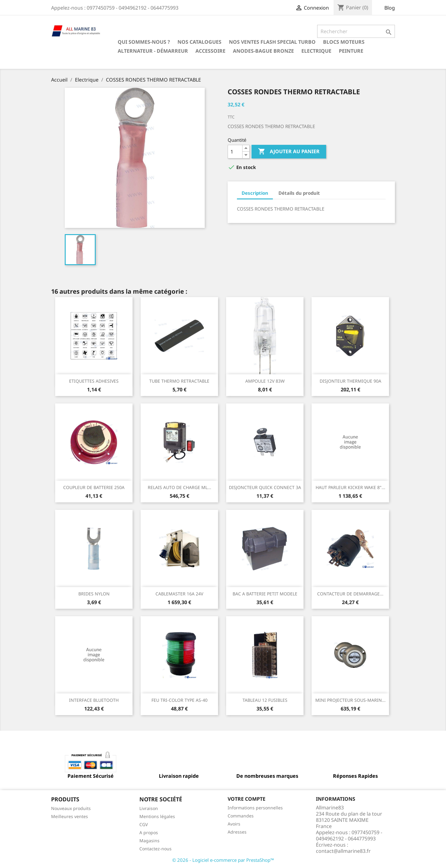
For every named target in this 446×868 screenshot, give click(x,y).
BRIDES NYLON (94, 594)
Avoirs (234, 824)
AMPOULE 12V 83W (265, 381)
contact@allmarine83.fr (343, 851)
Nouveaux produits (71, 808)
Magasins (149, 841)
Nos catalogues (199, 42)
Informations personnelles (255, 808)
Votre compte (247, 799)
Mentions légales (157, 816)
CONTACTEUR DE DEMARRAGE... (350, 594)
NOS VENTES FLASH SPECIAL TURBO (272, 42)
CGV (144, 824)
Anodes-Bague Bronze (263, 51)
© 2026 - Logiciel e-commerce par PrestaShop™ (223, 860)
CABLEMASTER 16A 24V (179, 594)
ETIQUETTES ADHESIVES (94, 381)
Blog (390, 8)
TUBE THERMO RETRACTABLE (179, 381)
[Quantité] (235, 152)
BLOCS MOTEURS (344, 42)
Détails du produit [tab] (299, 193)
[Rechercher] (356, 31)
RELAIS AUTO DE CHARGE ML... (179, 487)
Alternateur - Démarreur (153, 51)
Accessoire (210, 51)
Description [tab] (255, 193)
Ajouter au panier (289, 152)
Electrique (316, 51)
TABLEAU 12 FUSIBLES (265, 700)
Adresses (237, 832)
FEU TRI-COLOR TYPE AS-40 (179, 700)
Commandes (241, 816)
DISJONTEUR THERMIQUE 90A (350, 381)
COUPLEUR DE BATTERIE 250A (94, 487)
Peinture (351, 51)
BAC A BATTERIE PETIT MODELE (265, 594)
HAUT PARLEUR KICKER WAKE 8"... (350, 487)
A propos (149, 832)
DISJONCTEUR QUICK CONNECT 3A (265, 487)
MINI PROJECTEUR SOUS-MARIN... (350, 700)
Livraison (149, 808)
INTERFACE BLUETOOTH (94, 700)
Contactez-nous (155, 849)
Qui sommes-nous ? (144, 42)
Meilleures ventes (70, 816)
